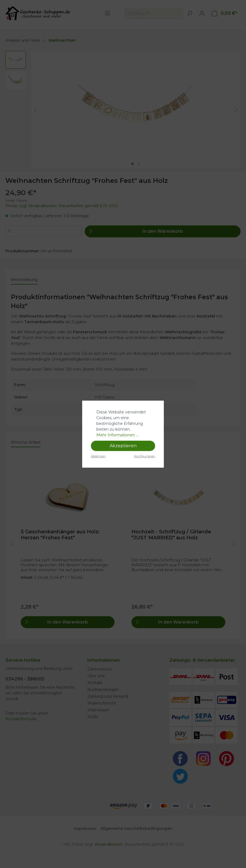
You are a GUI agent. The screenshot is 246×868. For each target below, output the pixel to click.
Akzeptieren (123, 446)
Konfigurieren (145, 456)
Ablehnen (98, 456)
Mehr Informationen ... (117, 435)
